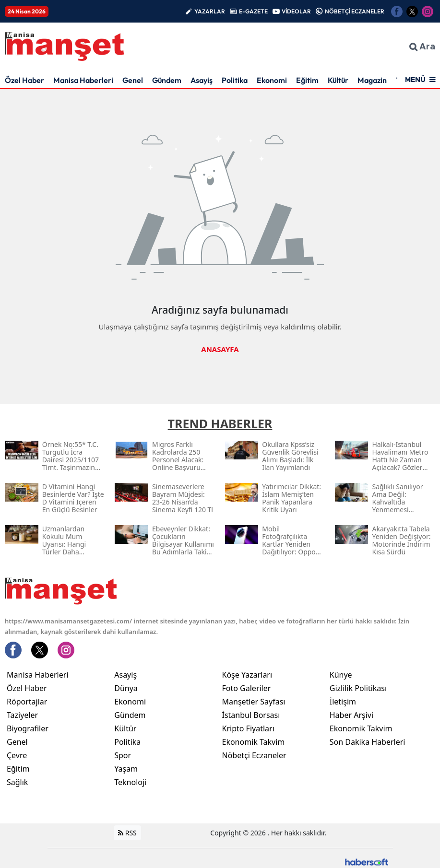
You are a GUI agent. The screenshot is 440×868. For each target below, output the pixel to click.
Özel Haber (24, 80)
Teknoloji (130, 782)
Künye (341, 675)
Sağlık (17, 782)
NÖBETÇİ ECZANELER (355, 11)
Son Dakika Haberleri (368, 742)
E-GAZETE (253, 11)
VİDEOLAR (296, 11)
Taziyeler (22, 715)
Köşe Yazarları (247, 675)
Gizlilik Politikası (358, 688)
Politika (235, 80)
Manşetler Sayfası (254, 702)
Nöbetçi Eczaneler (254, 755)
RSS (127, 833)
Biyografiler (28, 728)
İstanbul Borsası (251, 715)
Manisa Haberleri (83, 80)
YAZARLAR (210, 11)
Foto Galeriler (247, 688)
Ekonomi (272, 80)
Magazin (372, 80)
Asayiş (202, 80)
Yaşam (126, 769)
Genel (133, 80)
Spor (123, 755)
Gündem (167, 80)
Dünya (126, 688)
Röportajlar (27, 702)
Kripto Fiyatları (248, 728)
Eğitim (307, 80)
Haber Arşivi (351, 715)
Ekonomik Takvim (254, 742)
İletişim (343, 702)
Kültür (338, 80)
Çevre (17, 755)
